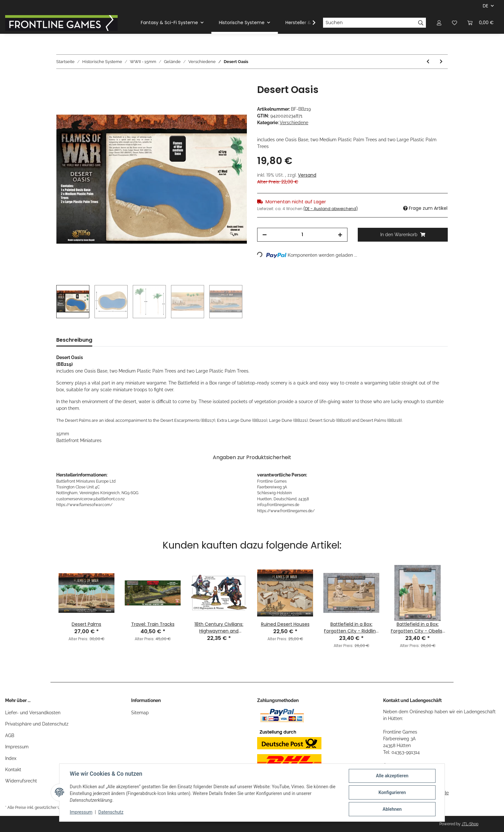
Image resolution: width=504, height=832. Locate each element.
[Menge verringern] (265, 235)
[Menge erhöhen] (340, 235)
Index (11, 758)
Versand (307, 175)
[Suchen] (369, 23)
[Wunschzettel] (455, 23)
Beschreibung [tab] (74, 340)
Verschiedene (294, 123)
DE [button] (486, 6)
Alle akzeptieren (392, 776)
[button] (439, 23)
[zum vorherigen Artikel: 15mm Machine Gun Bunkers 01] (428, 62)
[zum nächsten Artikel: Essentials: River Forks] (441, 62)
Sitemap (140, 713)
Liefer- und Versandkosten (33, 713)
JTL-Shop (470, 824)
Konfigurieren (392, 792)
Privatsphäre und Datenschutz (37, 724)
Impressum (17, 747)
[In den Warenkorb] (61, 80)
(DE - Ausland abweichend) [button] (331, 209)
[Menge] (302, 235)
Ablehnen (392, 809)
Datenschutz (111, 812)
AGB (10, 735)
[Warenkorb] (481, 23)
